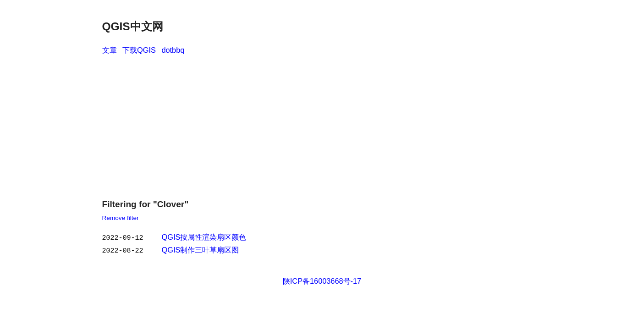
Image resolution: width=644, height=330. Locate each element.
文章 (110, 50)
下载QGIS (139, 50)
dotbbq (173, 50)
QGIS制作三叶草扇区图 (201, 249)
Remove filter (121, 218)
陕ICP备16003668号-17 (322, 279)
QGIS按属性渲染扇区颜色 (204, 237)
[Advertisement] (322, 125)
